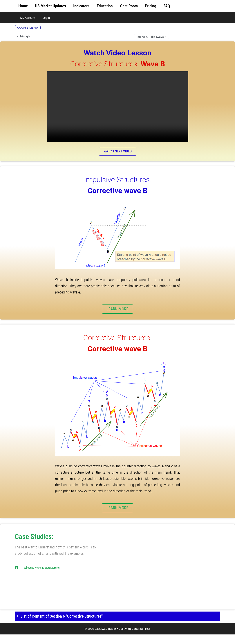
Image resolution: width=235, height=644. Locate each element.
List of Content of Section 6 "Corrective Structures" (62, 626)
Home (23, 6)
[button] (117, 626)
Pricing (151, 6)
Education (105, 6)
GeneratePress (141, 638)
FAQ (167, 6)
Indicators (81, 6)
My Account (28, 18)
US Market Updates (50, 6)
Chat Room (129, 6)
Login (46, 18)
